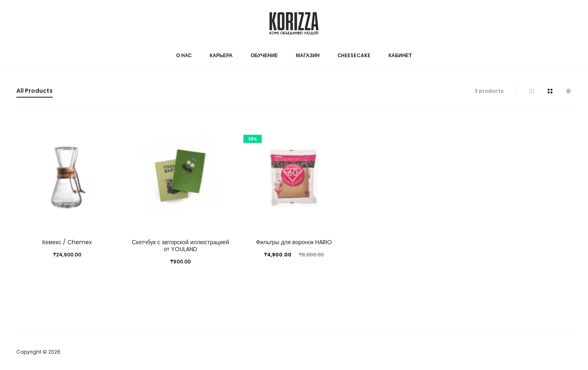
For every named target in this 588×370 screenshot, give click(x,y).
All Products (35, 91)
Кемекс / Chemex (67, 242)
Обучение (264, 55)
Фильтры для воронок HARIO (294, 242)
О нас (184, 55)
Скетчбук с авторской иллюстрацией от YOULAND (180, 246)
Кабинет (400, 55)
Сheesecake (354, 55)
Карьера (221, 55)
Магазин (308, 55)
